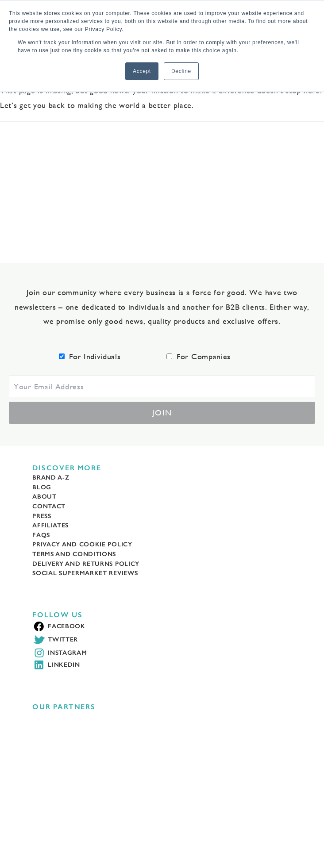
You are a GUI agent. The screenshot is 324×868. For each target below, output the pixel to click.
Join (162, 413)
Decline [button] (181, 71)
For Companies (204, 356)
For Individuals (95, 356)
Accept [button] (142, 71)
